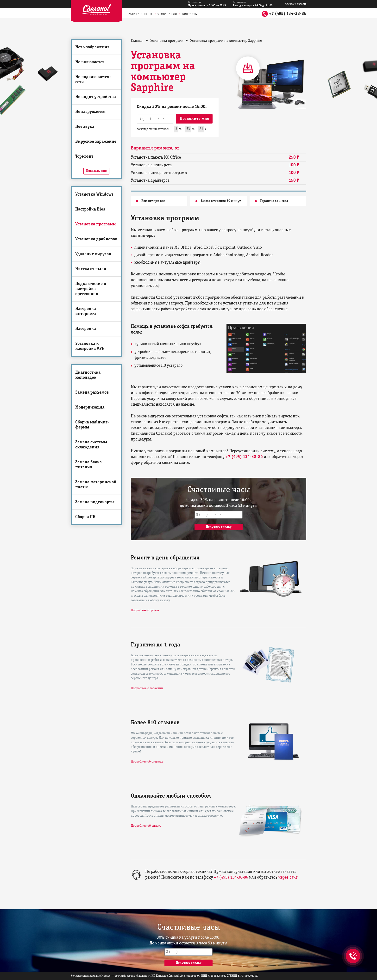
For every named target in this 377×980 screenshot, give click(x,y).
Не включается (90, 62)
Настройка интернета (86, 311)
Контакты (190, 14)
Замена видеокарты (95, 502)
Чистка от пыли (91, 269)
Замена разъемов (92, 393)
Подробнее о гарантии (147, 688)
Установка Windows (94, 195)
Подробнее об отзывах (147, 762)
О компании (167, 14)
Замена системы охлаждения (91, 445)
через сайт (288, 878)
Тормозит (84, 157)
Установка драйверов (96, 239)
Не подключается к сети (94, 80)
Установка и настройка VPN (90, 346)
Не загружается (90, 112)
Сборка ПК (85, 517)
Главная (137, 41)
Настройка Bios (90, 209)
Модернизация (90, 407)
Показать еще (96, 171)
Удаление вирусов (93, 254)
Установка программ (95, 224)
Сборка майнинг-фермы (92, 425)
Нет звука (85, 127)
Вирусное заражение (96, 142)
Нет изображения (92, 47)
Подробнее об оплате (146, 826)
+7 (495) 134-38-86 (288, 14)
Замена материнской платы (96, 485)
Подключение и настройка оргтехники (91, 289)
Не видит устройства (96, 97)
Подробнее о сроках (145, 611)
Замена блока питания (88, 465)
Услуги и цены (140, 14)
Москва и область (295, 4)
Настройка (86, 329)
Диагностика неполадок (88, 375)
